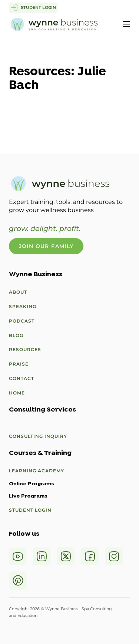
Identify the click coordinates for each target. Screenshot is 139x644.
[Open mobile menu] (126, 24)
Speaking (23, 306)
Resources (25, 349)
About (18, 292)
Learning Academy (37, 471)
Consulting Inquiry (38, 436)
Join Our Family (46, 246)
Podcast (22, 321)
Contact (21, 378)
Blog (16, 335)
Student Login (30, 510)
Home (17, 393)
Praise (19, 364)
